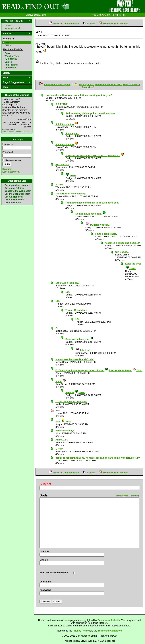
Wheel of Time (12, 56)
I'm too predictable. (106, 234)
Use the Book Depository (17, 194)
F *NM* (59, 185)
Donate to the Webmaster (18, 191)
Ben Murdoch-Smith (109, 620)
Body (44, 495)
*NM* (71, 176)
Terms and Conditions (110, 631)
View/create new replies (57, 84)
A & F (61, 381)
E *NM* (59, 449)
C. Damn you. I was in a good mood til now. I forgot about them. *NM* (99, 370)
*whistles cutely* (65, 431)
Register (7, 169)
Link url (44, 560)
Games (8, 62)
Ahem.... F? (62, 440)
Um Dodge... (122, 252)
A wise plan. (72, 133)
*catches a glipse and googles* (123, 243)
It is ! (83, 350)
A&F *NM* (63, 422)
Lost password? (11, 172)
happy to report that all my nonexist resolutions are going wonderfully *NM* (98, 458)
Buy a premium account (17, 185)
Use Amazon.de (13, 203)
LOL (68, 292)
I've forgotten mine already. (71, 194)
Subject (45, 484)
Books (8, 53)
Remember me (13, 160)
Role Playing (11, 65)
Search (91, 24)
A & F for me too (67, 124)
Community (11, 68)
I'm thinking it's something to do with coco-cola (92, 203)
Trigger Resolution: (76, 310)
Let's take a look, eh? (67, 283)
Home (8, 25)
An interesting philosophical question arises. (91, 113)
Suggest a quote (22, 131)
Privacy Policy (81, 631)
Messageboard (12, 28)
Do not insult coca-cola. (91, 214)
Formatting (134, 496)
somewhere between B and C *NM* (75, 359)
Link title (44, 551)
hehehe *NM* (75, 392)
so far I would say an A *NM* (71, 401)
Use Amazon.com (14, 197)
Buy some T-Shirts (14, 188)
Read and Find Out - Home (55, 6)
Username (8, 144)
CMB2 (8, 43)
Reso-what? (62, 164)
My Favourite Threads (115, 24)
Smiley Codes (122, 496)
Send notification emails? (54, 573)
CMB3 (8, 45)
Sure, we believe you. (80, 339)
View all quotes (8, 131)
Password (8, 152)
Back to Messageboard (66, 24)
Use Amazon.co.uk (14, 200)
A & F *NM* (62, 104)
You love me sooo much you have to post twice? (95, 155)
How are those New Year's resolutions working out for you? (79, 95)
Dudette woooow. (98, 225)
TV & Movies (11, 59)
